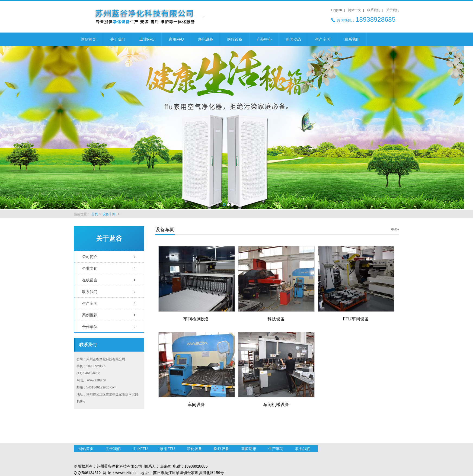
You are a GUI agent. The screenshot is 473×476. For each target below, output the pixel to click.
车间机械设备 (276, 405)
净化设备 (206, 39)
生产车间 (323, 39)
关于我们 (393, 10)
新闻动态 (293, 39)
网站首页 (88, 39)
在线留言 (90, 280)
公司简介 (90, 257)
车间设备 (196, 405)
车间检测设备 (196, 319)
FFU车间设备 (356, 319)
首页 (95, 214)
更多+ (395, 230)
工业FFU (147, 39)
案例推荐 (90, 315)
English (336, 10)
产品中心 (264, 39)
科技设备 (276, 319)
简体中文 (354, 10)
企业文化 (90, 268)
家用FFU (176, 39)
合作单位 (90, 327)
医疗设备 (235, 39)
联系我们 (374, 10)
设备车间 (109, 214)
